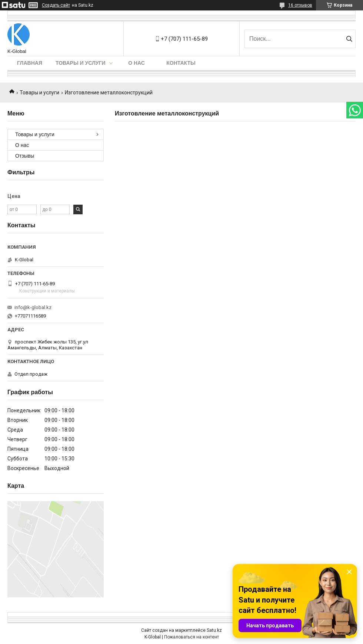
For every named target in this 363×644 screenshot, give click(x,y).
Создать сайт (56, 5)
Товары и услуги (81, 63)
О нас (136, 63)
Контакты (181, 63)
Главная (30, 63)
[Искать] (349, 39)
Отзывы (25, 156)
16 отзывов (300, 5)
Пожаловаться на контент (192, 637)
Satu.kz (214, 630)
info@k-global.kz (33, 307)
